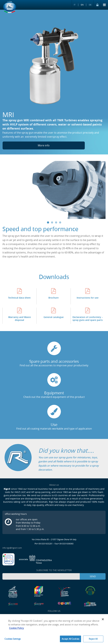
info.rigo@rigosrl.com (12, 548)
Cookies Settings (13, 640)
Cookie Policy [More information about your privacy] (16, 629)
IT (75, 5)
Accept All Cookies (70, 640)
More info (44, 145)
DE (90, 5)
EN (82, 5)
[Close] (103, 620)
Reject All (93, 640)
